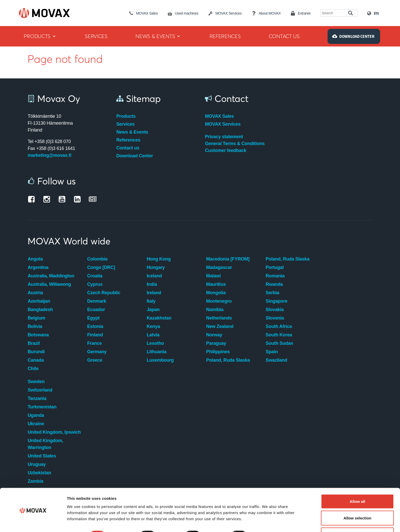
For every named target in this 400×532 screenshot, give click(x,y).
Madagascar (219, 267)
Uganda (36, 415)
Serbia (272, 293)
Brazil (34, 343)
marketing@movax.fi (49, 155)
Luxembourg (160, 360)
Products (126, 116)
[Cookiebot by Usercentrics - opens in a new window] (33, 522)
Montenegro (219, 301)
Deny (358, 518)
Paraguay (216, 343)
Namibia (215, 310)
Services (126, 124)
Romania (275, 276)
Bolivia (35, 326)
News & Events (132, 132)
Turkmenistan (42, 407)
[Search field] (335, 13)
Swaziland (276, 360)
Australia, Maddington (51, 276)
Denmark (97, 301)
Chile (33, 369)
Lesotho (155, 343)
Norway (214, 335)
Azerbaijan (39, 301)
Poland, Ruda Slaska (228, 360)
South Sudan (279, 343)
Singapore (276, 301)
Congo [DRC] (101, 267)
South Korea (279, 335)
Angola (35, 259)
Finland (95, 335)
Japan (153, 310)
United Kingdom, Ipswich (54, 432)
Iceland (154, 276)
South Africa (279, 326)
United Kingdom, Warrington (45, 444)
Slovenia (275, 318)
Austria (35, 293)
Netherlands (219, 318)
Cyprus (95, 284)
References (128, 140)
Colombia (97, 259)
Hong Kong (159, 259)
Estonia (95, 326)
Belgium (36, 318)
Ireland (154, 293)
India (152, 284)
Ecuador (96, 310)
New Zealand (220, 326)
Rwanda (274, 284)
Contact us (128, 148)
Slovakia (275, 310)
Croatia (95, 276)
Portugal (275, 267)
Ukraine (36, 424)
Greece (95, 360)
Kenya (153, 326)
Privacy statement (224, 137)
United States (42, 456)
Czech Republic (104, 293)
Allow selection (357, 502)
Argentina (38, 267)
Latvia (153, 335)
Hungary (156, 267)
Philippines (218, 352)
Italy (151, 301)
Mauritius (216, 284)
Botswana (38, 335)
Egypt (93, 318)
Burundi (36, 352)
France (95, 343)
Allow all (358, 485)
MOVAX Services (223, 124)
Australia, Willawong (49, 284)
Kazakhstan (159, 318)
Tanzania (37, 398)
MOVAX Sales (219, 116)
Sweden (36, 382)
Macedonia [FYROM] (228, 259)
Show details (268, 519)
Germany (97, 352)
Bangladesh (40, 310)
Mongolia (216, 293)
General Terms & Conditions (235, 144)
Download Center (135, 156)
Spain (272, 352)
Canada (36, 360)
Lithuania (157, 352)
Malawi (213, 276)
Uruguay (37, 464)
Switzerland (40, 390)
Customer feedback (226, 150)
